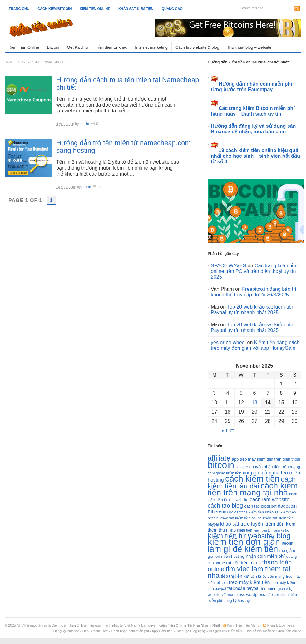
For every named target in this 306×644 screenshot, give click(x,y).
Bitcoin (53, 47)
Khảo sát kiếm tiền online (282, 631)
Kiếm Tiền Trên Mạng (243, 625)
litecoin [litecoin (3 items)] (287, 543)
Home (9, 62)
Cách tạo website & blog (197, 47)
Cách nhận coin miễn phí (130, 631)
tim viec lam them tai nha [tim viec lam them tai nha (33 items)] (249, 572)
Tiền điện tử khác (111, 47)
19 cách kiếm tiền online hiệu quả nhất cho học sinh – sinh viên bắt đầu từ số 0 (255, 156)
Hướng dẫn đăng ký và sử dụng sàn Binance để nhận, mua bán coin (253, 129)
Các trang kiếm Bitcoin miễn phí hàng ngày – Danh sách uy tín (253, 111)
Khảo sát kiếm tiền (136, 9)
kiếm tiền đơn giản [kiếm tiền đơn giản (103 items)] (244, 542)
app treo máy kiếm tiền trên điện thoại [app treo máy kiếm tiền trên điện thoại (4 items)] (266, 459)
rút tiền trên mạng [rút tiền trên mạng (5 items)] (243, 563)
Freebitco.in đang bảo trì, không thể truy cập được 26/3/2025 (254, 292)
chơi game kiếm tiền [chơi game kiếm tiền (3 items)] (225, 473)
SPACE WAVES (229, 266)
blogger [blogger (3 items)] (242, 467)
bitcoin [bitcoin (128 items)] (221, 465)
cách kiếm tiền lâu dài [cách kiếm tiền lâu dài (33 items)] (252, 483)
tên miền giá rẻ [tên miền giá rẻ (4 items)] (274, 589)
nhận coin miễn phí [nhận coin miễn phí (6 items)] (265, 556)
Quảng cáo (172, 9)
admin (84, 124)
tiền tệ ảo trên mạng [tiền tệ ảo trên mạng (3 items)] (268, 577)
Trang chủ (19, 9)
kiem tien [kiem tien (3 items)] (245, 530)
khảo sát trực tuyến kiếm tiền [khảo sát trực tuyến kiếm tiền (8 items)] (252, 524)
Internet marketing (151, 47)
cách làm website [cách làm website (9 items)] (270, 500)
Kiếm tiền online (95, 9)
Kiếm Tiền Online (24, 47)
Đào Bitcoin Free (95, 631)
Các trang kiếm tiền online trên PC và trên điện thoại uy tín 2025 (254, 271)
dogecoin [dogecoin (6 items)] (287, 506)
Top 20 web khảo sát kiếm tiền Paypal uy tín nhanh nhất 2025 (253, 310)
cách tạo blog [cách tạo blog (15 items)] (225, 505)
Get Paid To (78, 47)
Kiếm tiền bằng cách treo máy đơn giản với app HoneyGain (255, 345)
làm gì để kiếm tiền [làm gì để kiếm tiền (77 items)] (243, 549)
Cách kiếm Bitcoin (54, 9)
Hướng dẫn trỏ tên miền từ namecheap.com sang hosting (123, 147)
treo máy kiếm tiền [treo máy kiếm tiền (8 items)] (249, 582)
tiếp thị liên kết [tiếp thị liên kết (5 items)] (235, 576)
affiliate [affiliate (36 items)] (219, 458)
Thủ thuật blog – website (249, 47)
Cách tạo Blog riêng (191, 631)
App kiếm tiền (162, 631)
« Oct (228, 431)
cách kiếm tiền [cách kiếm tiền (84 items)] (252, 479)
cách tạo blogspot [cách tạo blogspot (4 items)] (260, 506)
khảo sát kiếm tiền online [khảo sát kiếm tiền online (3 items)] (241, 518)
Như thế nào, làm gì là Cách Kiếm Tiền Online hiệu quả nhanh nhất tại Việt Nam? (79, 625)
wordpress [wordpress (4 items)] (256, 594)
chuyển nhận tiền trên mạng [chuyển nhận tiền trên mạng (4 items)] (275, 467)
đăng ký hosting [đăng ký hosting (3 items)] (237, 601)
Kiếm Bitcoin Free (281, 625)
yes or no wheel (228, 342)
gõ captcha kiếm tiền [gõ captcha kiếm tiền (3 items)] (247, 512)
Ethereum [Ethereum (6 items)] (218, 512)
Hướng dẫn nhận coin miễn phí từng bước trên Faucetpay (252, 87)
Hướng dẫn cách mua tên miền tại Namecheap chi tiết (128, 84)
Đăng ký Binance (66, 631)
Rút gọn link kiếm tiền (225, 631)
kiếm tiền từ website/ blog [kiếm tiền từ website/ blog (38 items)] (249, 536)
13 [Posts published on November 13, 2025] (254, 402)
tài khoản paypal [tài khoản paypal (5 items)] (243, 588)
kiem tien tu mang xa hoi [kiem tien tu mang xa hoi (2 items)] (272, 530)
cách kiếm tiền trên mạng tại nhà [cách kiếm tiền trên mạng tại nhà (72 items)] (253, 489)
